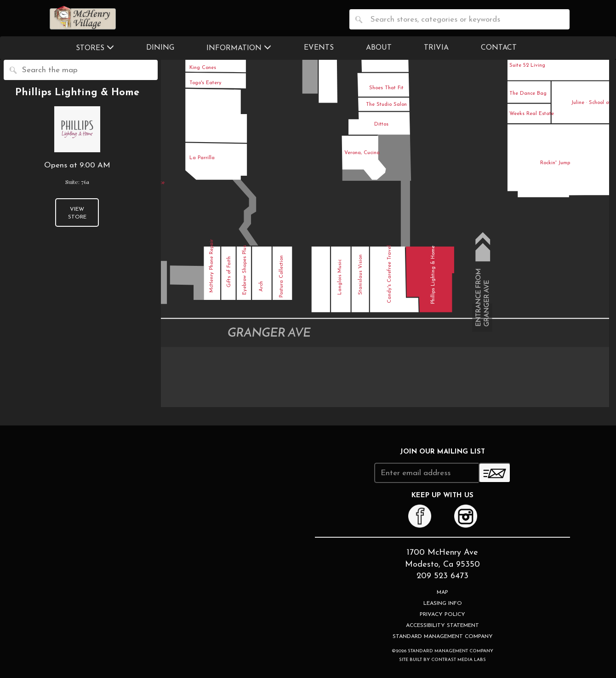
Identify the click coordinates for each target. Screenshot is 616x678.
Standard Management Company (443, 637)
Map (442, 592)
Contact (499, 48)
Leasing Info (443, 603)
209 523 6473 (442, 576)
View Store (77, 213)
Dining (160, 48)
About (379, 48)
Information (239, 48)
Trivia (436, 48)
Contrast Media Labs (459, 660)
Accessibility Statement (442, 626)
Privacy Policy (442, 615)
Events (319, 48)
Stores (95, 48)
